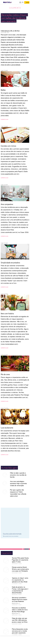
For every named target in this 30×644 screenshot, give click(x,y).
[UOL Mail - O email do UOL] (20, 2)
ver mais (15, 629)
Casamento (15, 8)
